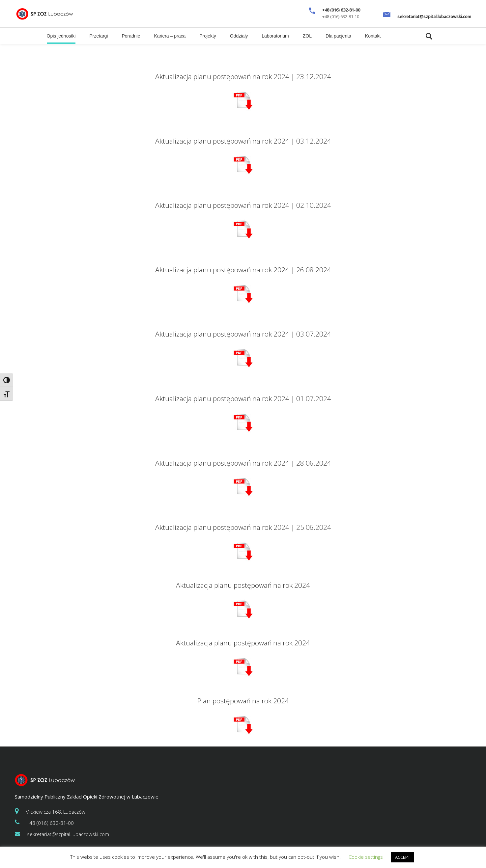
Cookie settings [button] (366, 857)
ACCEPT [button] (403, 857)
